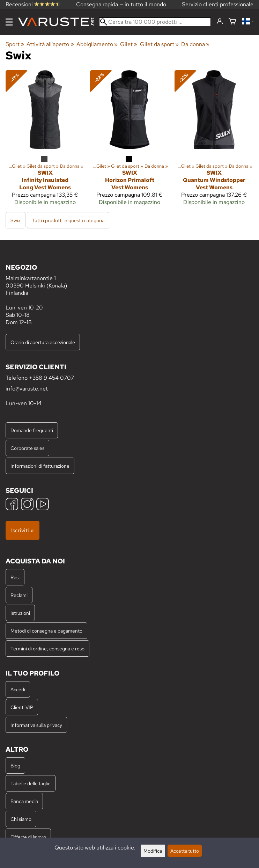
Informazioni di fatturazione (40, 466)
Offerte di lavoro (28, 837)
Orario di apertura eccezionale (43, 342)
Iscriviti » (23, 530)
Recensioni (33, 4)
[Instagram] (27, 505)
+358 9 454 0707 (51, 378)
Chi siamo (21, 819)
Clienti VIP (22, 707)
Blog (15, 765)
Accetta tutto (185, 851)
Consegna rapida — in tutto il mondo (121, 4)
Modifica (153, 851)
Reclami (19, 595)
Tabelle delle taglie (31, 783)
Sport (15, 44)
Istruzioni (20, 613)
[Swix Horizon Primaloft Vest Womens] (129, 141)
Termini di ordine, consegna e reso (47, 648)
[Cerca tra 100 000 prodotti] (155, 22)
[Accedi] (220, 22)
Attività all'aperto (50, 44)
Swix (16, 220)
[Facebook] (12, 505)
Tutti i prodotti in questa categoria (68, 220)
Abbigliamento (97, 44)
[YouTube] (43, 505)
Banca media (24, 801)
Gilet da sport (159, 44)
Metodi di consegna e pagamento (46, 631)
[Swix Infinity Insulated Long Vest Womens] (45, 141)
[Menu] (9, 22)
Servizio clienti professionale (218, 4)
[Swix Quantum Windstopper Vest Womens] (214, 141)
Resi (15, 577)
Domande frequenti (32, 430)
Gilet (129, 44)
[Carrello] (232, 22)
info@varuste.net (27, 389)
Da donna (195, 44)
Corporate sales (27, 448)
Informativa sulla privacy (36, 725)
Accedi (18, 689)
